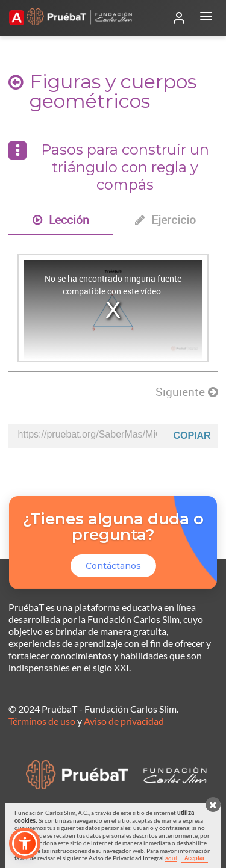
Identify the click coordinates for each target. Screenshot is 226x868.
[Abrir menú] (206, 18)
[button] (25, 843)
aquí (171, 858)
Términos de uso (42, 721)
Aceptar (195, 858)
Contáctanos (113, 566)
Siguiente (187, 392)
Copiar (192, 436)
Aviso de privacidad (124, 721)
